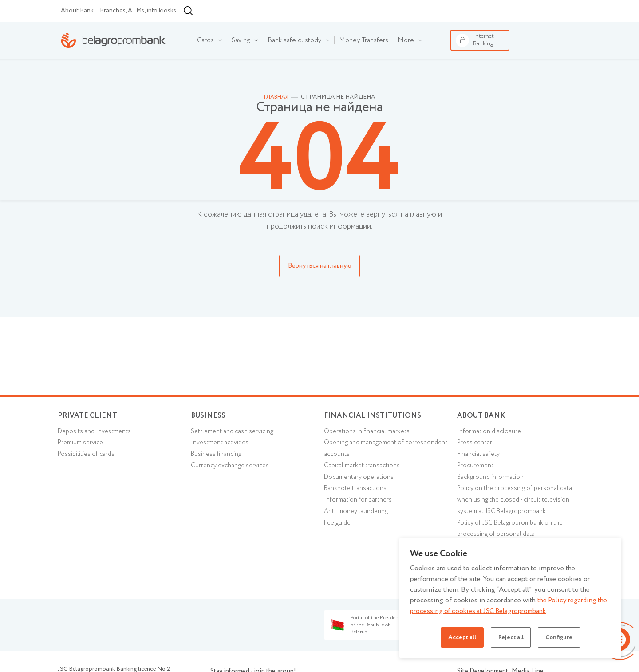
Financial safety (480, 479)
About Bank (77, 32)
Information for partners (359, 527)
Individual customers (77, 10)
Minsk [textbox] (241, 32)
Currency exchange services (232, 491)
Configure (562, 637)
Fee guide (339, 551)
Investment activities (222, 467)
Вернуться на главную (320, 287)
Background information (492, 503)
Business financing (218, 479)
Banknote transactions (357, 515)
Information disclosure (491, 455)
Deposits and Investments (97, 455)
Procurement (477, 491)
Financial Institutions (374, 437)
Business (138, 10)
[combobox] (239, 32)
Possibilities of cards (89, 479)
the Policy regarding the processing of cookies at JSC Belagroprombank (510, 606)
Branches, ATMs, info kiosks (138, 32)
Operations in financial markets (370, 455)
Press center (476, 467)
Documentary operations (361, 503)
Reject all (510, 637)
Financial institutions (189, 10)
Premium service (83, 467)
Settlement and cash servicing (235, 455)
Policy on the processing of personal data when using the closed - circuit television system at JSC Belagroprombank (518, 527)
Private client (89, 437)
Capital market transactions (364, 491)
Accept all (458, 637)
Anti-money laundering (358, 539)
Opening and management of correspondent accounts (367, 473)
